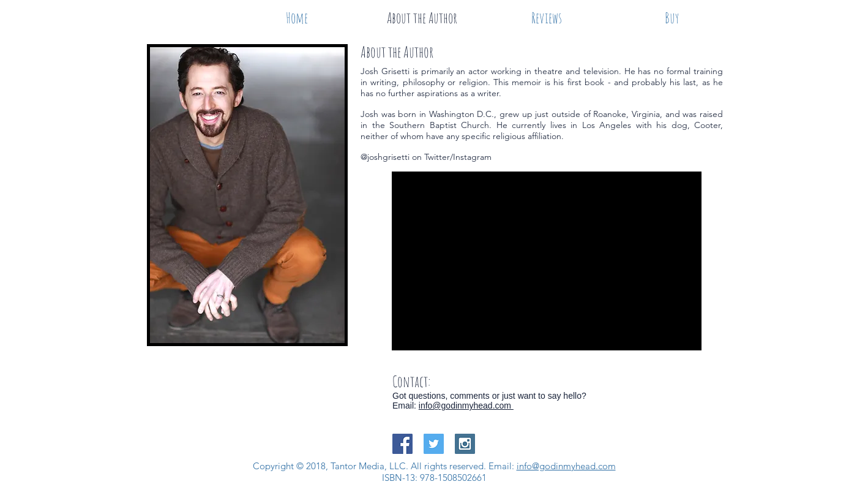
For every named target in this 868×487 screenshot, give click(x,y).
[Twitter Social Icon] (434, 444)
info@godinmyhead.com (466, 406)
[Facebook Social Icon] (402, 444)
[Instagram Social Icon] (465, 444)
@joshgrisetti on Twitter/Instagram (426, 157)
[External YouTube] (547, 261)
